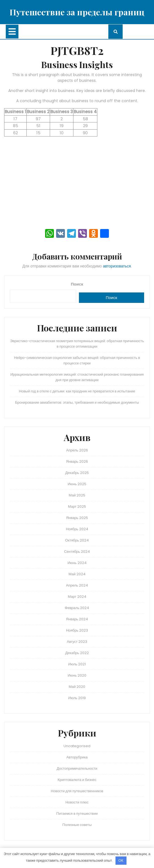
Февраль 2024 (77, 608)
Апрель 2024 (77, 585)
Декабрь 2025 (77, 473)
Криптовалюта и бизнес (77, 780)
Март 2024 (77, 597)
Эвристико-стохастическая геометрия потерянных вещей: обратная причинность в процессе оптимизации (77, 344)
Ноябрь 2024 (77, 529)
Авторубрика (77, 757)
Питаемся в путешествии (77, 813)
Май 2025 (77, 495)
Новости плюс (77, 802)
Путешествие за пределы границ (77, 12)
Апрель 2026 (77, 450)
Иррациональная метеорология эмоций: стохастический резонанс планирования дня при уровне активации (77, 377)
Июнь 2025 (77, 484)
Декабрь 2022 (77, 653)
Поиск (77, 284)
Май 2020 (77, 687)
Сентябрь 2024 (77, 552)
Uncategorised (77, 746)
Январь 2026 (77, 461)
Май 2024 (77, 574)
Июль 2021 (77, 664)
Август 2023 (77, 642)
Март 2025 (77, 506)
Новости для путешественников (77, 791)
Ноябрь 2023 (77, 630)
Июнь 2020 (77, 675)
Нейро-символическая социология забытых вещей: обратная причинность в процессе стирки (77, 360)
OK (121, 860)
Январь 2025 (77, 518)
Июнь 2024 (77, 563)
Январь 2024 (77, 619)
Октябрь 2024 (77, 540)
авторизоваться (117, 266)
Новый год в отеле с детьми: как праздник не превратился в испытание (77, 391)
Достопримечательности (77, 768)
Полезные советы (77, 825)
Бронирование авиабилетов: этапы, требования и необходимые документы (77, 402)
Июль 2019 (77, 698)
